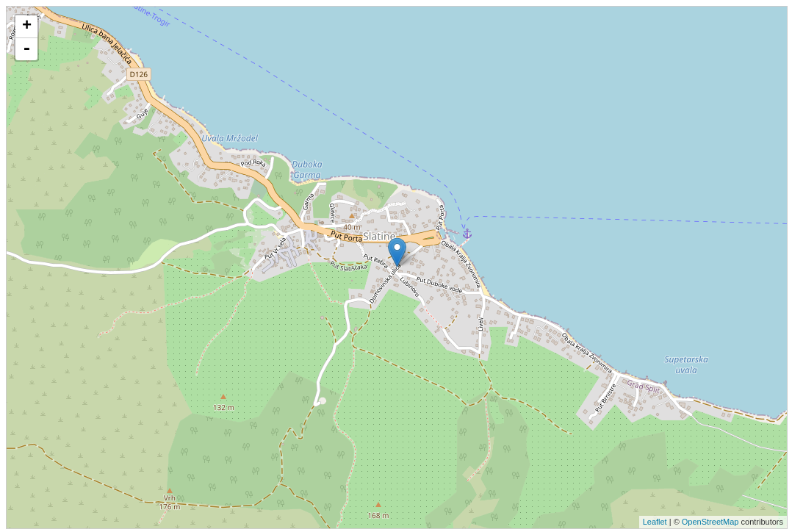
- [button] (26, 49)
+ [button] (27, 26)
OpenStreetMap (710, 522)
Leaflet (655, 522)
